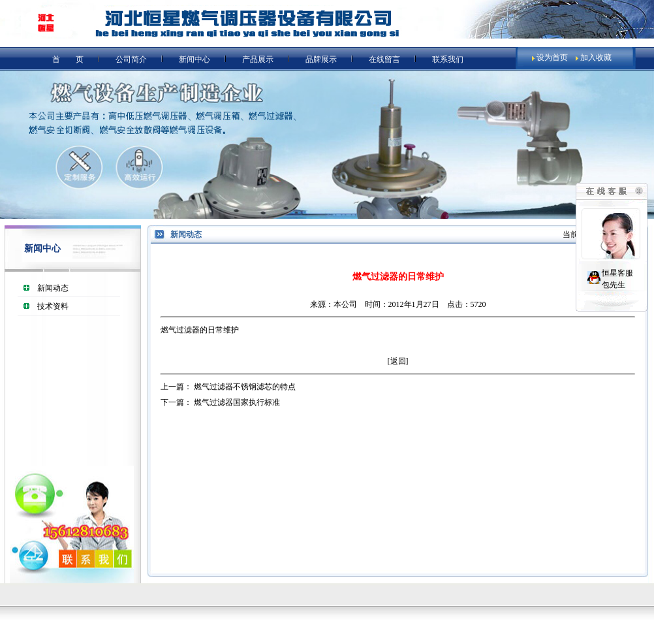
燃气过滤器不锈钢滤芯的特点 (245, 387)
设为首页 (552, 57)
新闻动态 (53, 288)
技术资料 (53, 306)
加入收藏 (596, 57)
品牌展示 (321, 59)
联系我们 (448, 59)
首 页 (68, 59)
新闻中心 (195, 59)
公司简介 (131, 59)
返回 (398, 361)
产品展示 (258, 59)
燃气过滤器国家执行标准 (237, 402)
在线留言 (384, 59)
